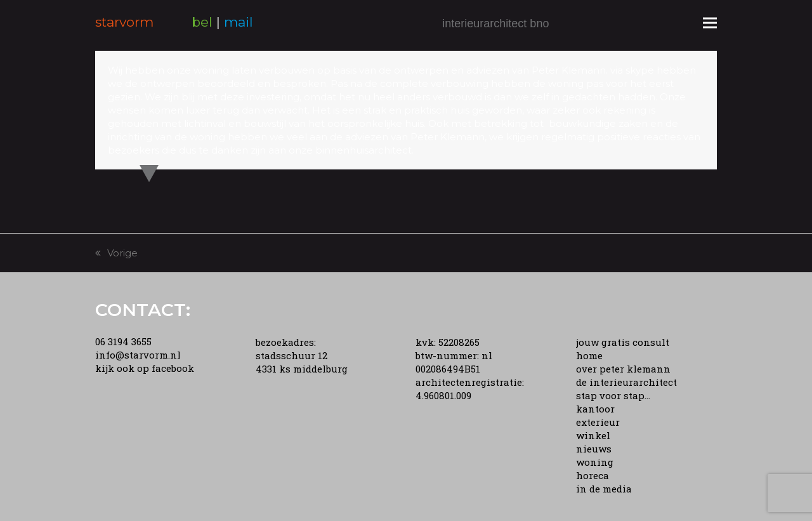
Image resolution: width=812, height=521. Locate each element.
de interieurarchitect (626, 382)
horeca (593, 475)
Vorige (116, 253)
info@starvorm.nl (138, 355)
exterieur (598, 422)
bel (202, 22)
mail (239, 22)
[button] (710, 23)
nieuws (594, 449)
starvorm (124, 22)
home (589, 355)
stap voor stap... (613, 395)
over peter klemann (623, 369)
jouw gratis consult (623, 342)
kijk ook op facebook (145, 368)
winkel (593, 435)
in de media (604, 489)
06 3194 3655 (123, 341)
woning (595, 462)
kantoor (595, 409)
